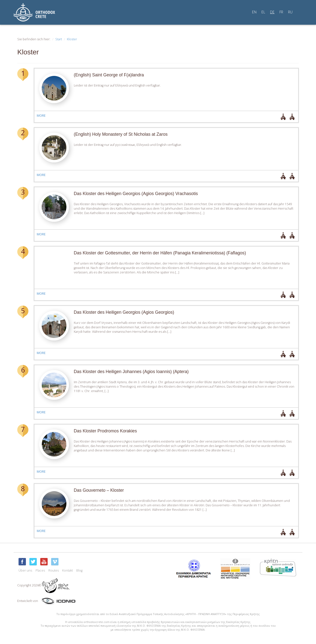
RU (290, 12)
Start (59, 39)
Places (40, 570)
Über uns (25, 570)
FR (281, 12)
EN (254, 12)
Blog (79, 570)
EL (263, 12)
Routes (54, 570)
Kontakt (68, 570)
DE (272, 12)
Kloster (72, 39)
